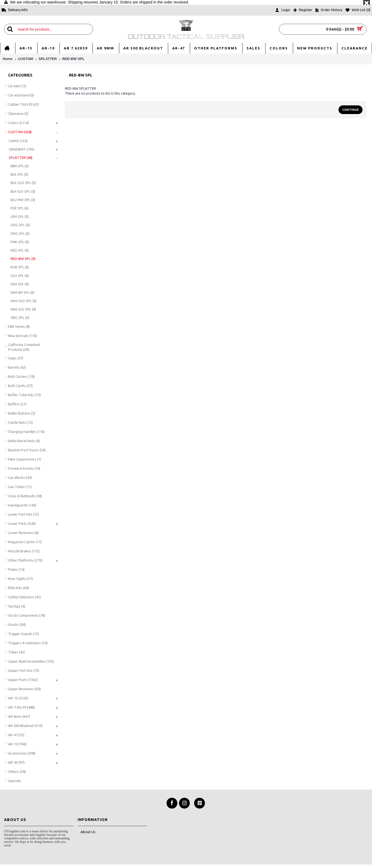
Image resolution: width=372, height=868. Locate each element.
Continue (351, 110)
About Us (87, 832)
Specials (15, 781)
